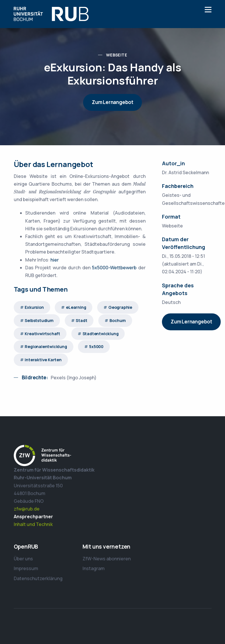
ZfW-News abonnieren (107, 559)
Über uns (23, 559)
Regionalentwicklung (46, 346)
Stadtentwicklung (101, 334)
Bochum (118, 320)
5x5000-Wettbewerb (114, 268)
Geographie (120, 307)
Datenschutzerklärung (38, 578)
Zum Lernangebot (112, 102)
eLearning (76, 307)
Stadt (81, 320)
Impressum (26, 568)
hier (55, 260)
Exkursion (34, 307)
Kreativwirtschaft (42, 334)
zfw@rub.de (27, 509)
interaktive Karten (43, 360)
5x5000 (96, 346)
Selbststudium (39, 320)
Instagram (94, 568)
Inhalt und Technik (33, 524)
